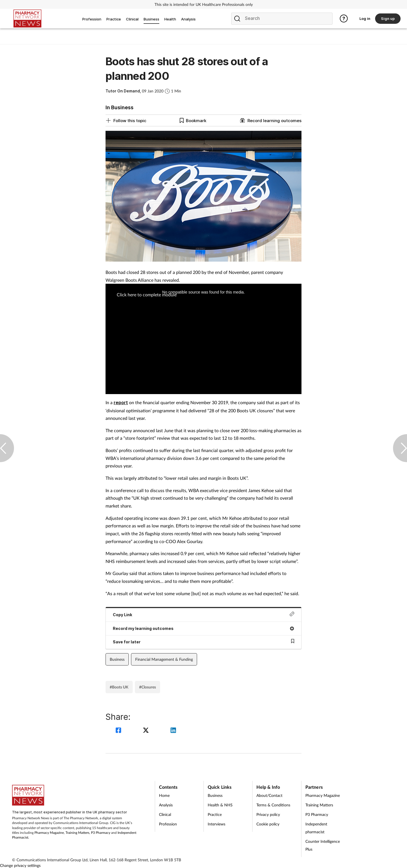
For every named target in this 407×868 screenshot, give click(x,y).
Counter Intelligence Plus (323, 845)
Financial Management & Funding (164, 659)
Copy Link (203, 614)
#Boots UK (119, 687)
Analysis (166, 805)
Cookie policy (268, 824)
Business (117, 659)
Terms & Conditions (273, 805)
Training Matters (77, 833)
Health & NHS (220, 805)
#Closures (148, 687)
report (121, 402)
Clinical (165, 814)
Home (164, 795)
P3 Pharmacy (101, 833)
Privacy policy (268, 814)
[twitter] (147, 731)
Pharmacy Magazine (49, 833)
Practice (215, 814)
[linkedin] (173, 731)
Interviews (217, 824)
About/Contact (269, 795)
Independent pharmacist (316, 828)
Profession (168, 824)
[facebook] (119, 731)
